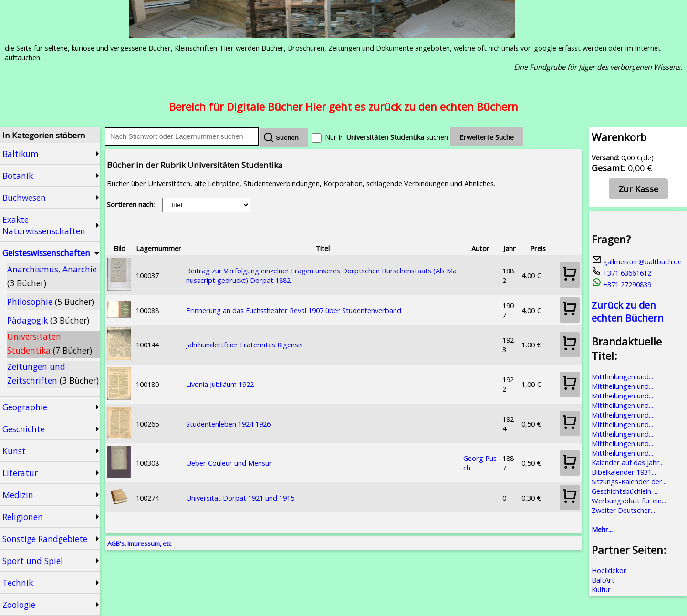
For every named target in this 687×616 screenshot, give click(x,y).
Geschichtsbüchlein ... (625, 491)
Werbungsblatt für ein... (629, 501)
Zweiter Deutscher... (623, 510)
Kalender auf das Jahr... (628, 462)
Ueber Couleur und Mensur (229, 463)
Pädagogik (48, 320)
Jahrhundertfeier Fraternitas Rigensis (245, 345)
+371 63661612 (621, 273)
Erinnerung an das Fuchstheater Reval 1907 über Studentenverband (294, 310)
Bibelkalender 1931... (624, 472)
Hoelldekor (609, 570)
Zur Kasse (638, 189)
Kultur (601, 589)
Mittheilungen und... (622, 376)
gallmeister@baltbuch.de (637, 261)
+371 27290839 (621, 284)
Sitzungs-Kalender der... (629, 481)
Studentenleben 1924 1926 (228, 424)
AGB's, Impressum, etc (139, 543)
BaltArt (603, 580)
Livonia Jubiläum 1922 (220, 384)
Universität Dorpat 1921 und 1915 (240, 498)
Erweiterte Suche (487, 137)
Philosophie (51, 302)
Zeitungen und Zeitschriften (53, 373)
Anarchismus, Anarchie (52, 276)
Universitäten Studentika (50, 343)
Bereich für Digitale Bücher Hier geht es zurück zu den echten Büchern (343, 106)
